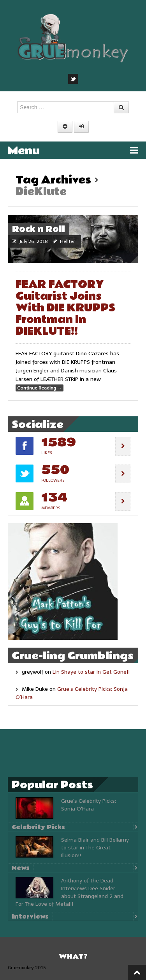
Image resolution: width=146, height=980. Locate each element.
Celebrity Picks (38, 827)
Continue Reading (40, 388)
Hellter (68, 241)
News (21, 868)
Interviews (30, 917)
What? (73, 956)
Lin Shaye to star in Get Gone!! (91, 672)
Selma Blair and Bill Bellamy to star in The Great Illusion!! (95, 848)
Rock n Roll (39, 229)
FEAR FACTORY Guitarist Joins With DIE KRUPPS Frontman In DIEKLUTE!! (65, 308)
